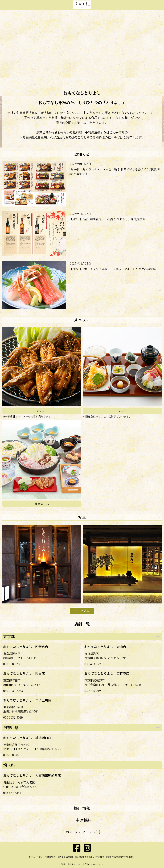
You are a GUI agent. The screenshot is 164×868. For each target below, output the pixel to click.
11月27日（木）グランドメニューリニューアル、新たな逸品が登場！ (114, 269)
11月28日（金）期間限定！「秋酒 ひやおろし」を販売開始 (107, 219)
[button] (4, 49)
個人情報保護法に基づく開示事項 (89, 857)
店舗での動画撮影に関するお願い (120, 857)
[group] (82, 49)
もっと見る (82, 611)
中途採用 (84, 820)
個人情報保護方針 (65, 857)
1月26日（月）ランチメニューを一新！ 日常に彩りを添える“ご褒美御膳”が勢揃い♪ (114, 171)
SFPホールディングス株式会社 (43, 857)
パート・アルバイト (84, 832)
